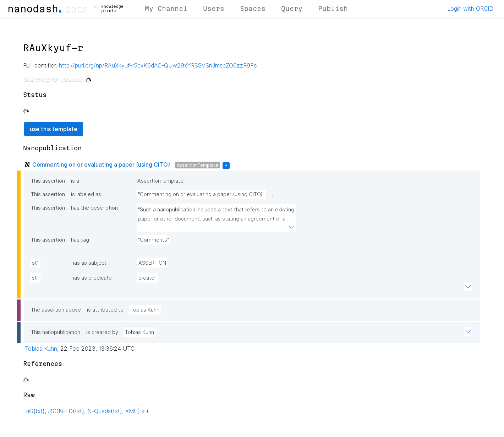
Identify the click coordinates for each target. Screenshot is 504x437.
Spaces (253, 9)
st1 (35, 263)
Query (292, 9)
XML (131, 411)
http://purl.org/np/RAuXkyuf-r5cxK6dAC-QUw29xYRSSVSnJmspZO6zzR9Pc (158, 65)
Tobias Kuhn (145, 310)
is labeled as (86, 194)
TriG (28, 411)
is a (75, 181)
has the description (94, 208)
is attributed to (105, 310)
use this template (54, 129)
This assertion (48, 181)
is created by (102, 332)
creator (147, 278)
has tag (80, 240)
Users (214, 9)
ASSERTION (152, 263)
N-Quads (99, 411)
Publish (333, 9)
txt (39, 411)
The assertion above (56, 310)
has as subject (89, 263)
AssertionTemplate (198, 165)
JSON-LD (60, 411)
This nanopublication (56, 332)
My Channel (166, 9)
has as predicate (92, 278)
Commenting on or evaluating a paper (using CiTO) (101, 164)
